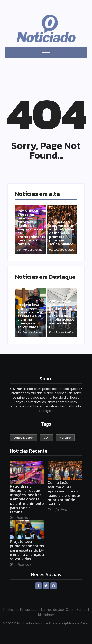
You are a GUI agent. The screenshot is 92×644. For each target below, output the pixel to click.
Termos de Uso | (53, 610)
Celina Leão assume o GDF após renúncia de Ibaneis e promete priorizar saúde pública (62, 233)
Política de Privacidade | (22, 610)
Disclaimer (46, 615)
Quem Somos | (77, 610)
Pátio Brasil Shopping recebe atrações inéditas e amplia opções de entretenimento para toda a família (32, 227)
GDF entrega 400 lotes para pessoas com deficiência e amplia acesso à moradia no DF (62, 314)
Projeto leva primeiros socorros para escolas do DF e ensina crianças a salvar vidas (30, 316)
